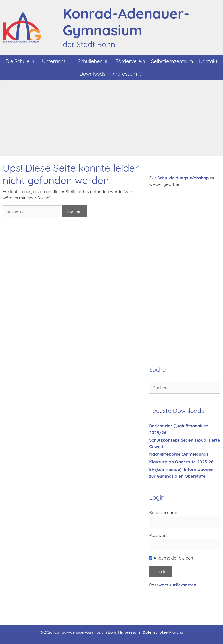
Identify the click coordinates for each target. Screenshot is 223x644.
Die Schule (22, 61)
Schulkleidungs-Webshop (183, 178)
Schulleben (95, 61)
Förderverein (130, 61)
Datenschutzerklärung (163, 632)
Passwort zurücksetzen (173, 585)
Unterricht (59, 61)
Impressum (129, 74)
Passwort (158, 535)
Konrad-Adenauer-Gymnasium (126, 22)
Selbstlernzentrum (172, 61)
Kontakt (208, 61)
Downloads (92, 74)
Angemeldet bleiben (171, 558)
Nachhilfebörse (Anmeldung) (179, 454)
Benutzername (164, 513)
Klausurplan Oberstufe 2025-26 (181, 462)
